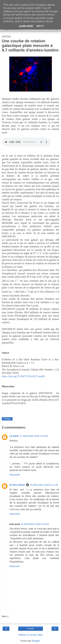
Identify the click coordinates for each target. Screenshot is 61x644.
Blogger (36, 641)
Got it (40, 26)
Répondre (15, 475)
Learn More (26, 26)
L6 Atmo (14, 436)
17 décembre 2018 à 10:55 (34, 436)
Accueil (30, 629)
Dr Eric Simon (17, 485)
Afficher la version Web (30, 635)
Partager (7, 419)
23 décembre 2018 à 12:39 (44, 485)
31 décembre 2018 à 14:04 (35, 524)
